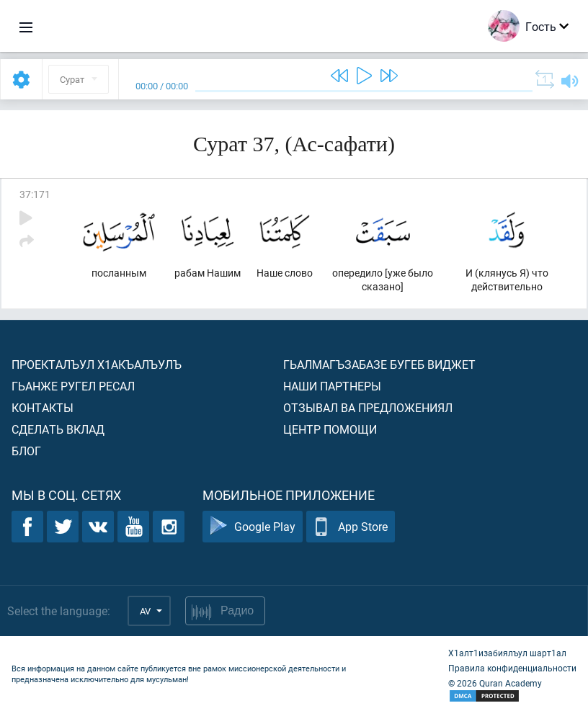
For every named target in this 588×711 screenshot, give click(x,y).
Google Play (253, 527)
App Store (351, 527)
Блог (26, 451)
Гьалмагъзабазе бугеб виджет (379, 364)
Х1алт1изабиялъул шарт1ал (507, 653)
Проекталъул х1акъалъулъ (97, 364)
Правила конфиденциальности (512, 668)
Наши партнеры (332, 386)
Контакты (43, 407)
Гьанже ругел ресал (73, 386)
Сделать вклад (58, 429)
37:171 (35, 194)
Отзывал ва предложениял (368, 407)
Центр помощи (330, 429)
